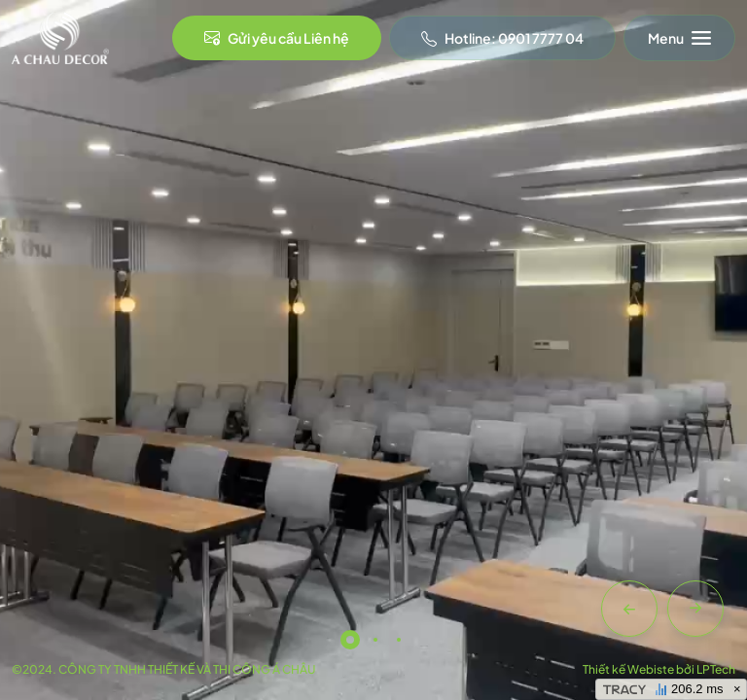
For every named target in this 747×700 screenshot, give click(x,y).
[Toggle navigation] (679, 38)
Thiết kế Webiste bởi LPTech (659, 669)
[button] (629, 609)
